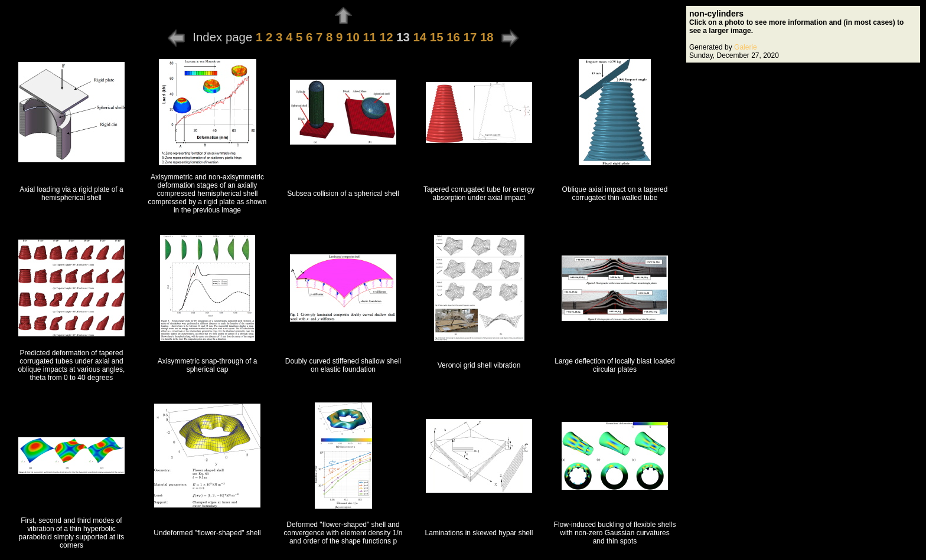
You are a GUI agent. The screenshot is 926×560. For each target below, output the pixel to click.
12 (387, 37)
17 (470, 37)
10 (353, 37)
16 (453, 37)
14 (420, 37)
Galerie (746, 47)
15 (437, 37)
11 (369, 37)
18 (487, 37)
